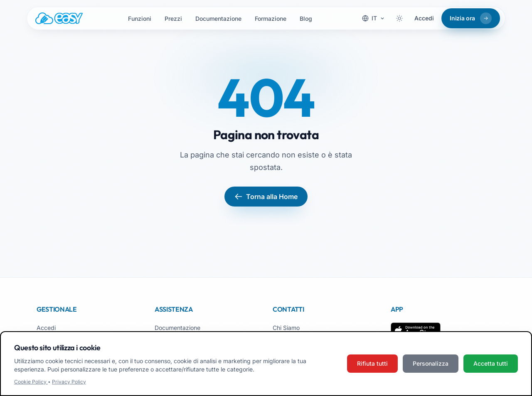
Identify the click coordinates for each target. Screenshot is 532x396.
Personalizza (431, 363)
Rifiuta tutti (372, 363)
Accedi (424, 18)
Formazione (271, 18)
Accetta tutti (491, 363)
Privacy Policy (69, 382)
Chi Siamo (286, 328)
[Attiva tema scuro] (399, 18)
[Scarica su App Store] (416, 331)
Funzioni (140, 18)
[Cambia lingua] (373, 18)
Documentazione (218, 18)
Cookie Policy (31, 382)
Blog (306, 18)
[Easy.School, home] (59, 18)
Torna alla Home (266, 197)
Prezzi (173, 18)
